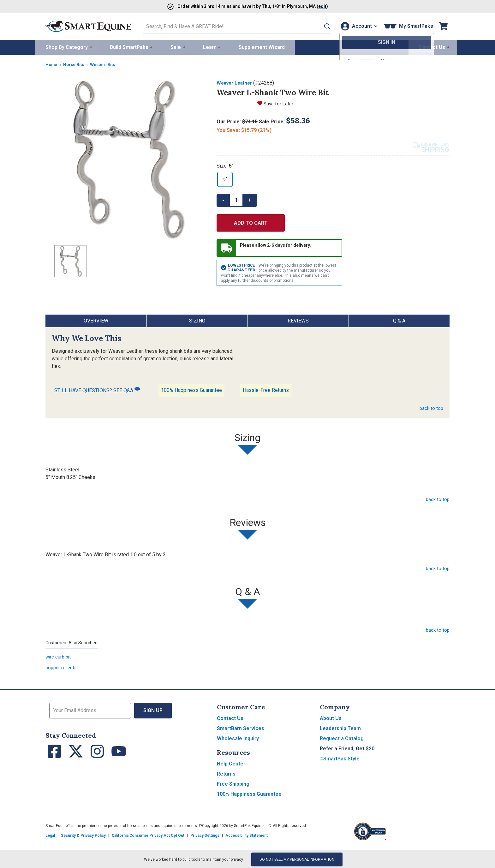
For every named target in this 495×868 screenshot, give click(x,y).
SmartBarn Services (241, 727)
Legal (50, 835)
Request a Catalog (342, 738)
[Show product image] (126, 159)
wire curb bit (59, 656)
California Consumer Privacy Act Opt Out (148, 835)
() (314, 6)
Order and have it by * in (229, 6)
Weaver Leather (236, 82)
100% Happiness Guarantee (191, 389)
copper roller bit (63, 667)
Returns (226, 773)
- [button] (223, 199)
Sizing (197, 320)
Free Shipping (233, 783)
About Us (331, 717)
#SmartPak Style (340, 758)
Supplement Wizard (262, 46)
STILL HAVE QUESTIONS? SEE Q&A (97, 389)
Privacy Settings (205, 835)
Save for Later (279, 102)
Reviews (298, 320)
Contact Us (230, 717)
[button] (319, 26)
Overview (96, 320)
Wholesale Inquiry (238, 738)
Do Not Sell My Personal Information (297, 859)
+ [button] (250, 199)
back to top (431, 407)
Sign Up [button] (153, 709)
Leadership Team (340, 727)
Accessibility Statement (247, 835)
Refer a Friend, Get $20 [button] (347, 748)
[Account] (358, 26)
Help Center (231, 763)
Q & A (399, 320)
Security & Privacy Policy (83, 835)
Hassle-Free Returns (266, 389)
